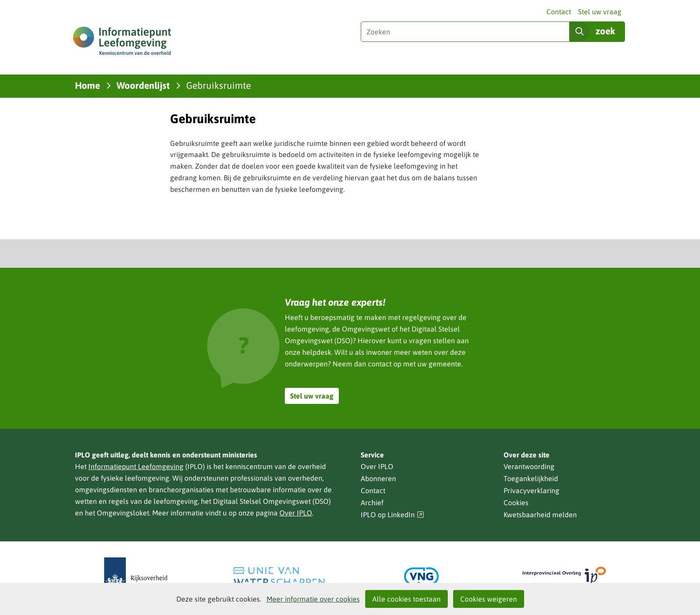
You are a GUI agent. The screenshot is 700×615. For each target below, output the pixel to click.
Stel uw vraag (600, 12)
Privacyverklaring (531, 490)
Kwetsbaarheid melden (540, 515)
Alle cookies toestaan (406, 599)
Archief (372, 503)
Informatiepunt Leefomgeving (136, 466)
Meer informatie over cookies (313, 599)
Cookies (516, 503)
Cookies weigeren (489, 599)
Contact (559, 12)
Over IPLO (296, 513)
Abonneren (378, 478)
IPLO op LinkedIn (392, 515)
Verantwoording (529, 466)
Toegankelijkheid (531, 478)
